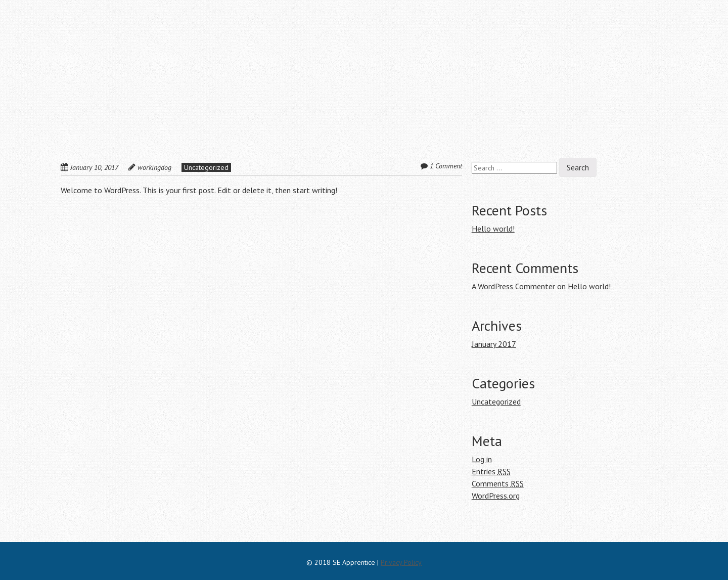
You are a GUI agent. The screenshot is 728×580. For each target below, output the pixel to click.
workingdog (154, 167)
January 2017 (494, 344)
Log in (482, 459)
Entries (491, 471)
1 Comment (446, 166)
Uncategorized (206, 167)
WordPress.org (496, 496)
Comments (498, 483)
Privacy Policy (401, 562)
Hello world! (493, 229)
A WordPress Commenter (513, 286)
